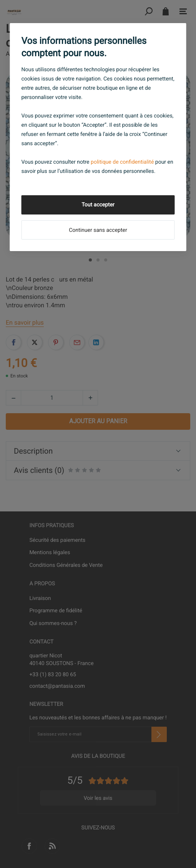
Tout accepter (98, 205)
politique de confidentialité (122, 162)
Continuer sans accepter (98, 230)
